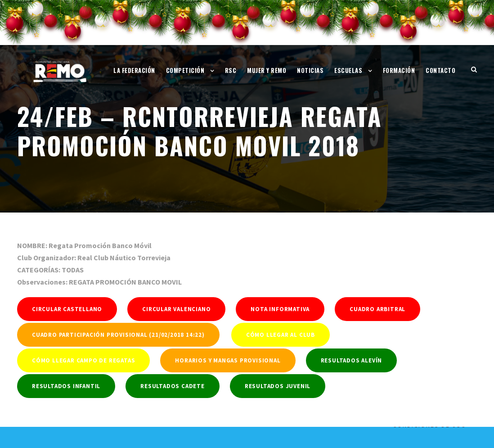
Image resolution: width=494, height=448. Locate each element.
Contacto (440, 70)
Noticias (310, 70)
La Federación (134, 70)
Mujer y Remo (267, 70)
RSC (231, 70)
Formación (399, 70)
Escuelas (348, 70)
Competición (185, 70)
